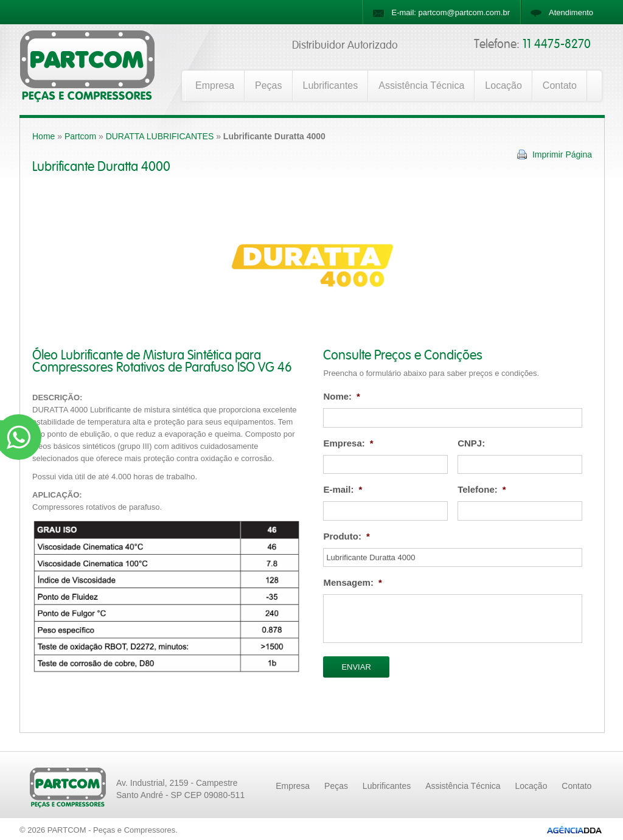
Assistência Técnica (421, 85)
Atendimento (571, 12)
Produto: (346, 536)
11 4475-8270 (557, 44)
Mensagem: (352, 582)
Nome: (342, 396)
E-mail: (343, 489)
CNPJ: (471, 443)
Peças (268, 85)
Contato (560, 85)
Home (44, 136)
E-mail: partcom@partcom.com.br (451, 12)
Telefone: (482, 489)
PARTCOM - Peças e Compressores (111, 830)
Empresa (215, 85)
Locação (503, 85)
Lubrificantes (331, 85)
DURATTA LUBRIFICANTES (160, 136)
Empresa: (348, 443)
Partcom (80, 136)
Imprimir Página (562, 154)
